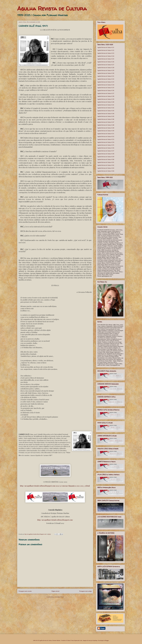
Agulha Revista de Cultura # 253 (106, 139)
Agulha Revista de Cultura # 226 (106, 62)
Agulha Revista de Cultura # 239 (106, 99)
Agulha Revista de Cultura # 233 (106, 82)
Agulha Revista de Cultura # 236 (106, 91)
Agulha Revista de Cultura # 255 (106, 145)
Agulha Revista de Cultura (52, 8)
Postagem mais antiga (85, 591)
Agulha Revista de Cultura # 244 (106, 114)
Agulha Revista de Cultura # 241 (106, 105)
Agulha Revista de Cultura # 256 (106, 148)
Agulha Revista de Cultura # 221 (106, 47)
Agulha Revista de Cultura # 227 (106, 65)
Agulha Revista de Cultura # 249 (106, 128)
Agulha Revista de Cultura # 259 (106, 157)
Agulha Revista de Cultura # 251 (106, 134)
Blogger (107, 640)
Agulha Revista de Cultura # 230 (106, 73)
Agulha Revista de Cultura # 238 (106, 96)
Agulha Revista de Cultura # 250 (106, 131)
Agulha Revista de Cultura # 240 (106, 102)
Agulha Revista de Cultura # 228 (106, 68)
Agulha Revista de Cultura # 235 (106, 88)
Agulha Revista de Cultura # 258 (106, 154)
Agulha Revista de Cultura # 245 (106, 116)
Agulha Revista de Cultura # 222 (106, 50)
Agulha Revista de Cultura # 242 (106, 108)
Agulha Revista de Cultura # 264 (106, 171)
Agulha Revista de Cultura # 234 (106, 85)
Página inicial (55, 591)
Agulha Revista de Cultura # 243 (106, 111)
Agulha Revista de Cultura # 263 (106, 168)
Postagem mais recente (25, 591)
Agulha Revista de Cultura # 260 (106, 159)
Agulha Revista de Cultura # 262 (106, 165)
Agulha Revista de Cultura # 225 (106, 59)
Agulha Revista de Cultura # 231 (106, 76)
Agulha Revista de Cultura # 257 (106, 151)
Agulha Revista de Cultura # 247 (106, 122)
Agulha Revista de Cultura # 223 (106, 53)
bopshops (95, 640)
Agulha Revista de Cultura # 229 (106, 70)
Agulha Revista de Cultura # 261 (106, 162)
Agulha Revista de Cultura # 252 (106, 137)
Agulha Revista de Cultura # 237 (106, 93)
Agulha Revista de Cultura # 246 (106, 119)
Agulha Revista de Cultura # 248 (106, 125)
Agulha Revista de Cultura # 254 (106, 142)
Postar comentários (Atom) (57, 597)
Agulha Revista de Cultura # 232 (106, 79)
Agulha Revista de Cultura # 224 (106, 56)
